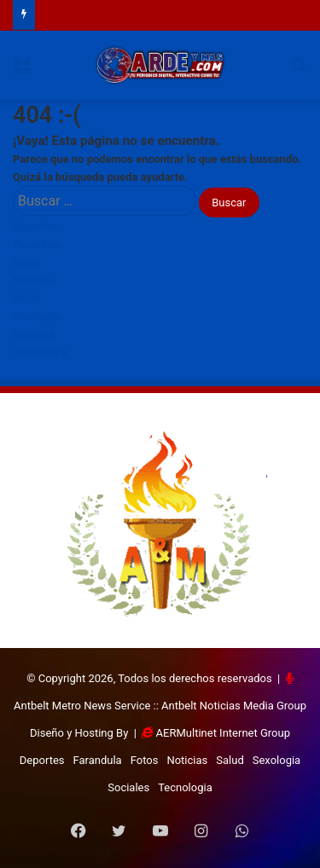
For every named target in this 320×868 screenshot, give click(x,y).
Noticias (33, 280)
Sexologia (37, 316)
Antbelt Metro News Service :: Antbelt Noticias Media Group (160, 706)
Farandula (37, 244)
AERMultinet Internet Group (223, 733)
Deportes (35, 226)
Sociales (34, 334)
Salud (26, 298)
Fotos (27, 262)
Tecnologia (40, 352)
